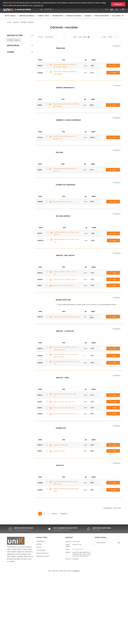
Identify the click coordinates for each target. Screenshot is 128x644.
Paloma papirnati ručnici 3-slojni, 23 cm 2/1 (67, 240)
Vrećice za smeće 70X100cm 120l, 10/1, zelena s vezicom (66, 356)
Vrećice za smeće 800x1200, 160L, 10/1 (66, 414)
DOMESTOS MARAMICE (66, 185)
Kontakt (39, 544)
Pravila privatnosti (42, 553)
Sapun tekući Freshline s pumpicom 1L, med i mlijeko (66, 73)
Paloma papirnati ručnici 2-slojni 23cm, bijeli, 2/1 (66, 233)
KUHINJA (88, 16)
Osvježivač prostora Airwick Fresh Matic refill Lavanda (65, 105)
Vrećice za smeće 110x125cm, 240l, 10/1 (65, 395)
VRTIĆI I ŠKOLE (10, 16)
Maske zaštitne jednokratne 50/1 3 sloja (66, 317)
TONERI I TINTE (43, 16)
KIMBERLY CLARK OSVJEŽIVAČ (68, 120)
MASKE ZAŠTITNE (63, 300)
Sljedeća (54, 514)
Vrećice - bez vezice (65, 255)
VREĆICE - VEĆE (62, 378)
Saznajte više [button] (38, 5)
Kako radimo (40, 541)
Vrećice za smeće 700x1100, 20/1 (64, 408)
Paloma (59, 152)
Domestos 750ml (59, 451)
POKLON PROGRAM (102, 16)
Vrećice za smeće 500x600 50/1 (63, 285)
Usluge (39, 547)
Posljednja (63, 514)
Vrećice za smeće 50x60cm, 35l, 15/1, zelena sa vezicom (65, 348)
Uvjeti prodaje (41, 550)
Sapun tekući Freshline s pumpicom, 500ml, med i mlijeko (65, 66)
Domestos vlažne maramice (62, 202)
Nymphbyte (76, 571)
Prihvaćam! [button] (118, 4)
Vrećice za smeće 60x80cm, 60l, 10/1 (65, 279)
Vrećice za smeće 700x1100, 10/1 (64, 402)
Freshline (60, 48)
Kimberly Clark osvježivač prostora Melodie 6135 (64, 137)
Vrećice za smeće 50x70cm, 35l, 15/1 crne (65, 273)
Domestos (61, 428)
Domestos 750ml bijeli (61, 445)
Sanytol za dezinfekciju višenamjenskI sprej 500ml (65, 483)
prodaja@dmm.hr (78, 549)
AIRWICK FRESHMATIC (65, 88)
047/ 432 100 (76, 542)
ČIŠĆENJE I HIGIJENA (74, 16)
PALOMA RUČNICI (63, 216)
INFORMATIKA (58, 16)
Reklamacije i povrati (43, 556)
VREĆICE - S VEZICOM (65, 331)
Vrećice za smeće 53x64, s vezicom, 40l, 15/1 (66, 363)
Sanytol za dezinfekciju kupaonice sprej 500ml (66, 490)
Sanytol (60, 465)
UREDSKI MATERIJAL (27, 16)
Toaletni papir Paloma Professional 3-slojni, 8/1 (65, 170)
